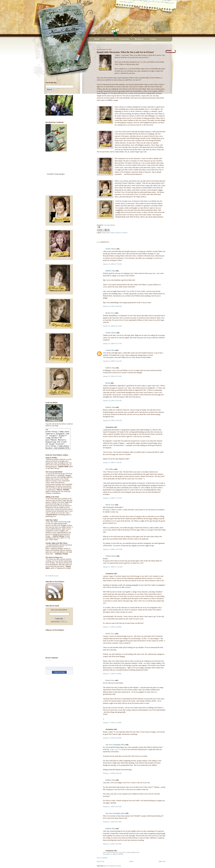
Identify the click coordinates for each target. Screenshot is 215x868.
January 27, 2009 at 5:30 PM (112, 674)
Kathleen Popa (110, 271)
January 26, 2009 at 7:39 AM (112, 264)
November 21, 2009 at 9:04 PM (113, 854)
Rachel (108, 383)
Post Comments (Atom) (113, 866)
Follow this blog (59, 676)
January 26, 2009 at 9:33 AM (112, 376)
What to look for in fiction (119, 233)
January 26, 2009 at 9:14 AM (112, 361)
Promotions (124, 39)
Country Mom (110, 350)
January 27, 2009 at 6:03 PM (112, 738)
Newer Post (101, 861)
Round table (106, 233)
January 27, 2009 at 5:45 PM (112, 723)
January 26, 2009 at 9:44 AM (112, 420)
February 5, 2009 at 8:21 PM (112, 822)
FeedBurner (64, 626)
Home (97, 39)
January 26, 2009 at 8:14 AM (112, 326)
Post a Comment (102, 858)
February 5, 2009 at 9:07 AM (112, 807)
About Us (109, 39)
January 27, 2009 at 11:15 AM (113, 567)
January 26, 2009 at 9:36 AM (112, 401)
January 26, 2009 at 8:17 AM (112, 344)
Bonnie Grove (110, 313)
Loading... (49, 665)
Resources (140, 39)
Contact (153, 39)
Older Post (162, 861)
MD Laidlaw (110, 469)
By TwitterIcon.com (52, 580)
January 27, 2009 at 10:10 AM (113, 549)
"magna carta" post (116, 749)
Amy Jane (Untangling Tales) (115, 745)
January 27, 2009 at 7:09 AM (112, 463)
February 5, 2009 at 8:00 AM (112, 773)
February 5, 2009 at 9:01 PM (112, 844)
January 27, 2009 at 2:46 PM (112, 627)
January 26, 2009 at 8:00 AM (112, 306)
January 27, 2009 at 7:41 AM (112, 498)
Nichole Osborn (111, 249)
